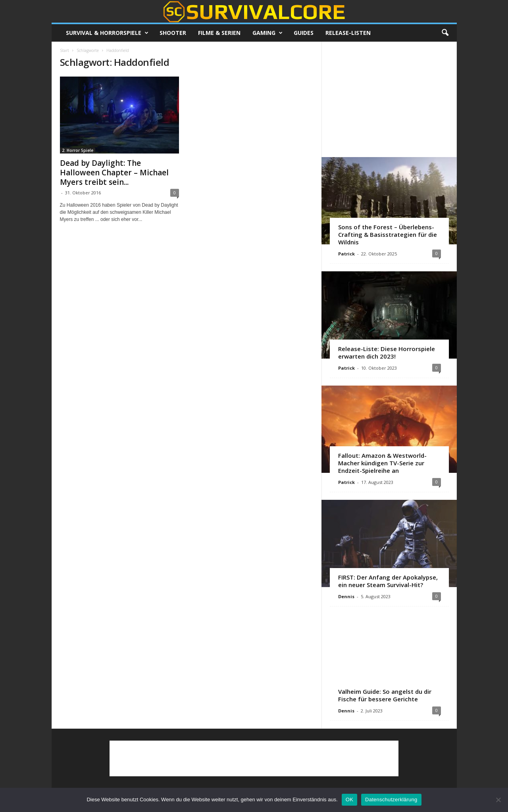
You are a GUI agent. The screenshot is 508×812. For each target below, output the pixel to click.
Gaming (267, 33)
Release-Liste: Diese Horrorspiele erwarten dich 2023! (387, 352)
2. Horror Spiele (78, 150)
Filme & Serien (219, 33)
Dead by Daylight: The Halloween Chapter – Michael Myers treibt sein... (114, 173)
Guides (304, 33)
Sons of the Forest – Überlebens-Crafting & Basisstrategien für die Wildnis (388, 234)
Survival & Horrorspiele (107, 33)
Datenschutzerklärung (391, 800)
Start (64, 50)
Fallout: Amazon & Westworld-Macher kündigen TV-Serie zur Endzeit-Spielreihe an (382, 463)
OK (349, 800)
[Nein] (498, 800)
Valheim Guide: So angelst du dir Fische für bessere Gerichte (385, 695)
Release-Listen (348, 33)
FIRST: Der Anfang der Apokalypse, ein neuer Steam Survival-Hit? (388, 581)
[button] (445, 33)
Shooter (173, 33)
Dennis (346, 596)
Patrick (346, 254)
